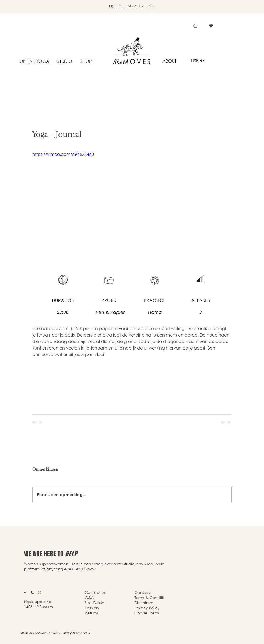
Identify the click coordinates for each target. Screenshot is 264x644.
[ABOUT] (169, 61)
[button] (198, 25)
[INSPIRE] (197, 61)
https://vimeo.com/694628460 (63, 154)
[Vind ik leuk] (211, 26)
